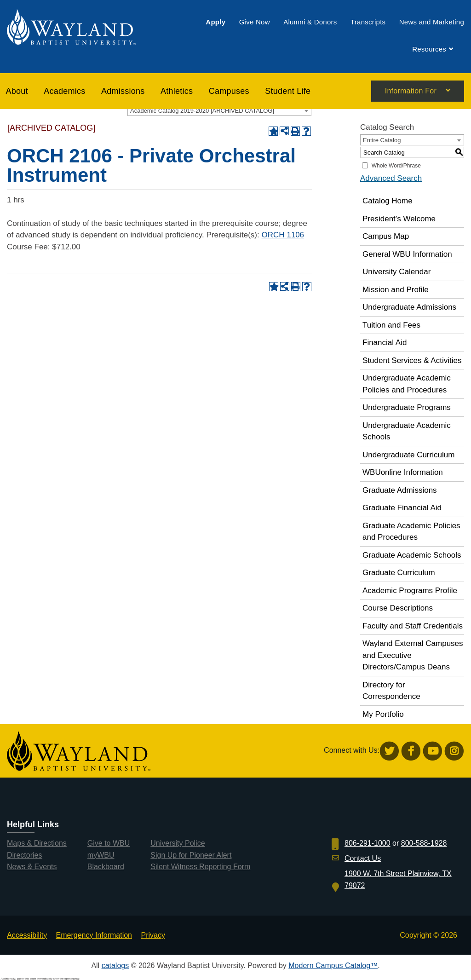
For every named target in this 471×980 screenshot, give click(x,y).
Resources (429, 49)
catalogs (115, 966)
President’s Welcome (399, 219)
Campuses (229, 91)
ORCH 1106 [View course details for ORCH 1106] (283, 235)
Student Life (288, 91)
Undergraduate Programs (407, 407)
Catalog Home (388, 201)
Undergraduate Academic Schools (407, 431)
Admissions (123, 91)
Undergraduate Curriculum (408, 455)
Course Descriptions (398, 608)
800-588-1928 (424, 843)
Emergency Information (94, 935)
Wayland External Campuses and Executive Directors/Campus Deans (413, 655)
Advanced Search (391, 178)
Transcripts (368, 22)
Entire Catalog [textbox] (382, 140)
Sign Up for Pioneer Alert (191, 855)
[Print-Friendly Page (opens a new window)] (295, 131)
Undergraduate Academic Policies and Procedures (407, 384)
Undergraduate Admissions (409, 307)
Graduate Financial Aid (402, 508)
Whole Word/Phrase (396, 166)
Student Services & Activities (412, 360)
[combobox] (219, 110)
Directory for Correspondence (391, 691)
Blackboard (106, 867)
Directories (24, 855)
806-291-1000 (368, 843)
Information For (411, 92)
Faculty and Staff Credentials (413, 626)
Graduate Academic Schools (412, 555)
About (17, 91)
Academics (64, 91)
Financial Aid (385, 343)
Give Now (255, 22)
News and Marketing (432, 22)
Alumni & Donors (310, 22)
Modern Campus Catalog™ (333, 966)
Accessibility (27, 935)
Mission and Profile (396, 290)
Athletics (177, 91)
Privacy (153, 935)
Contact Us (363, 858)
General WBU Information (407, 254)
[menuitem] (215, 22)
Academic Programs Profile (410, 591)
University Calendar (396, 272)
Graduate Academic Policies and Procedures (411, 532)
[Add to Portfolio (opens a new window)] (273, 131)
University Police (178, 843)
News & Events (32, 867)
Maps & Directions (37, 843)
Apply (215, 22)
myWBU (101, 855)
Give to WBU (109, 843)
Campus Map (386, 236)
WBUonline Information (403, 472)
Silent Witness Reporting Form (200, 867)
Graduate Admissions (400, 490)
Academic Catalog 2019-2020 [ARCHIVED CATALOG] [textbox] (202, 111)
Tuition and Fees (391, 325)
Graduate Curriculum (399, 573)
